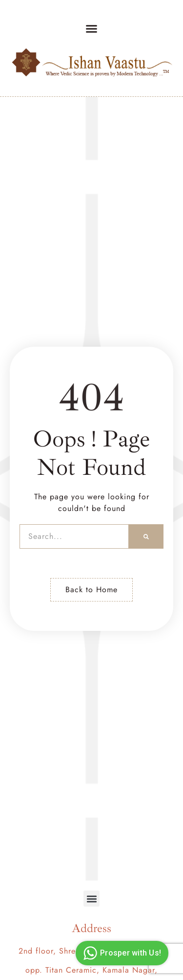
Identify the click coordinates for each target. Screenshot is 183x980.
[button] (92, 29)
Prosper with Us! (121, 953)
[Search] (146, 536)
